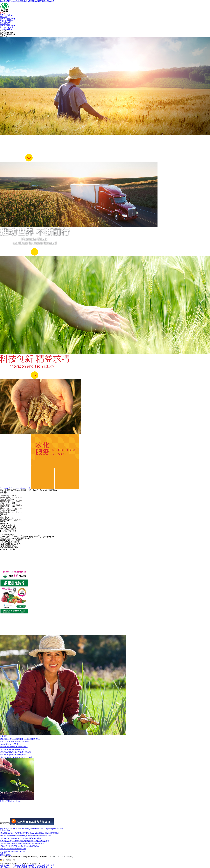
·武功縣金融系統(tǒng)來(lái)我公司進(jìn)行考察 (16, 757)
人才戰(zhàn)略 (6, 22)
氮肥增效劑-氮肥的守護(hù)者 (11, 812)
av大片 (10, 867)
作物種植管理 (5, 488)
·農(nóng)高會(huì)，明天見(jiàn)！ (11, 744)
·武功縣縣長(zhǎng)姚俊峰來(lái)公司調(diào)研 (16, 752)
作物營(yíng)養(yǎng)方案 (21, 488)
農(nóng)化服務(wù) (7, 20)
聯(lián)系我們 (5, 855)
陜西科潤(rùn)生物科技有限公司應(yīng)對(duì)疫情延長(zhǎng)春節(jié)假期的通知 (32, 829)
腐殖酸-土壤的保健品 (8, 805)
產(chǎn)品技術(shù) (8, 18)
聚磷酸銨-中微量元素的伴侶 (11, 815)
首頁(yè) (3, 13)
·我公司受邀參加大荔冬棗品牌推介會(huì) (14, 747)
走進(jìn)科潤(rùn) (7, 15)
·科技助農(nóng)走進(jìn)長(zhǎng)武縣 (13, 755)
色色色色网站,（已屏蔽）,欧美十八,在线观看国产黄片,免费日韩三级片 (27, 865)
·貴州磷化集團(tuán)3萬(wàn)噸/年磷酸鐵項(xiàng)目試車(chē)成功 (22, 844)
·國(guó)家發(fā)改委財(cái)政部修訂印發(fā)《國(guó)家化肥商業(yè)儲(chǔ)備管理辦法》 (30, 833)
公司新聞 (3, 736)
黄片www (49, 867)
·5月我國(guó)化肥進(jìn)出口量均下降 (13, 851)
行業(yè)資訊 (5, 830)
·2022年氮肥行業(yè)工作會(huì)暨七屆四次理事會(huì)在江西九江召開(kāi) (25, 841)
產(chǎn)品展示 (6, 29)
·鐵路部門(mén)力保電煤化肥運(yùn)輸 (13, 849)
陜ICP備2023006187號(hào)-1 (63, 857)
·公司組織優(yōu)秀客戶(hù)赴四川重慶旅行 (15, 742)
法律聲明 (3, 853)
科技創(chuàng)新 (7, 27)
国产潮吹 (3, 867)
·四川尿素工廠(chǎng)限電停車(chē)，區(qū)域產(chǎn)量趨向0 (21, 838)
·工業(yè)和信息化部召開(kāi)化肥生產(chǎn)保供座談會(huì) (20, 846)
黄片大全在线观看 (38, 867)
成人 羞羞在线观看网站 (22, 867)
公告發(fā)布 (5, 24)
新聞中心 (3, 17)
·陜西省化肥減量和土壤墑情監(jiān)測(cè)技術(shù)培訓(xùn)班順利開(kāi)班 (25, 836)
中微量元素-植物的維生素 (10, 808)
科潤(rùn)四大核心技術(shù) (11, 801)
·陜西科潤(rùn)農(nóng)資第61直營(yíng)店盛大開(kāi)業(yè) (20, 739)
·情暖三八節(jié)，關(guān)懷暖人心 (12, 749)
